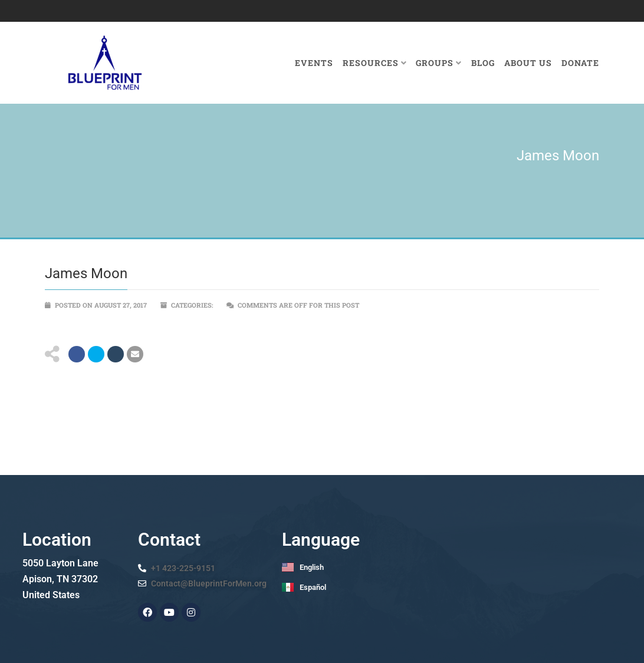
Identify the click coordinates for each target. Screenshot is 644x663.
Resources (375, 63)
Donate (580, 63)
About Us (528, 63)
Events (314, 63)
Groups (439, 63)
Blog (483, 63)
